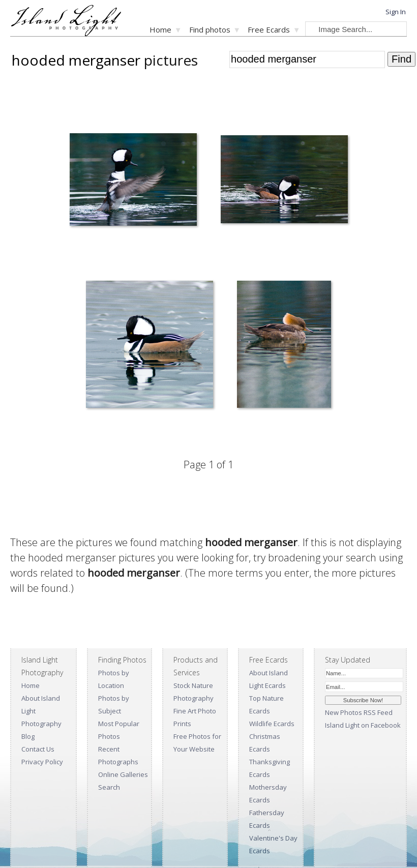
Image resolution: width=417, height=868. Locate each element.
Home (160, 29)
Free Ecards (269, 29)
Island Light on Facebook (363, 725)
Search (109, 787)
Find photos (210, 29)
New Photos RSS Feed (359, 712)
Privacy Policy (42, 762)
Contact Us (38, 749)
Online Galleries (123, 774)
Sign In (396, 12)
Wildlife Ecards (272, 724)
